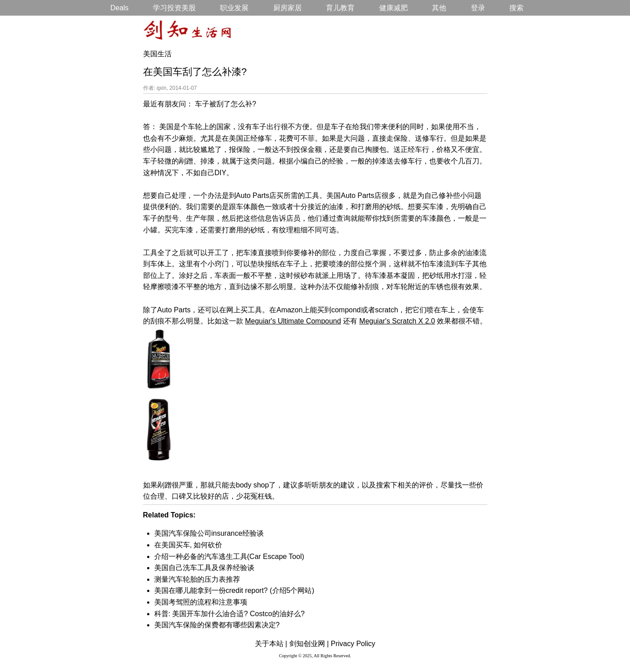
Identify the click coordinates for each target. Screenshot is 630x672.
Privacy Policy (353, 644)
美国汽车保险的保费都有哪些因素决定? (217, 625)
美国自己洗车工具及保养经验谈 (204, 568)
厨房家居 (288, 8)
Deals (120, 8)
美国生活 (157, 54)
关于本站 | (271, 644)
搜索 (516, 8)
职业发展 (234, 8)
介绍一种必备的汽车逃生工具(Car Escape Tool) (229, 556)
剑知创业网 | (309, 644)
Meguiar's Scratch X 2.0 (397, 321)
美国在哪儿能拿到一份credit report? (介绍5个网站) (234, 590)
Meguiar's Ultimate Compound (293, 321)
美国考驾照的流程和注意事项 (201, 602)
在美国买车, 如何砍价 (188, 545)
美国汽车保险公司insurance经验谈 (209, 533)
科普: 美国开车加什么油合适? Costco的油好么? (230, 614)
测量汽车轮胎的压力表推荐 (197, 579)
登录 (478, 8)
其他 (439, 8)
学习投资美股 (174, 8)
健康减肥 (393, 8)
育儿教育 (340, 8)
